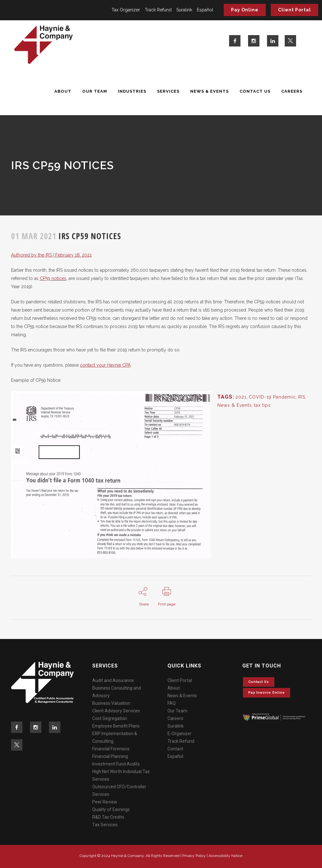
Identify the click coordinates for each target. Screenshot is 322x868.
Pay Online (245, 10)
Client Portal (295, 10)
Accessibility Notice (225, 856)
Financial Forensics (111, 749)
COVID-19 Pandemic (272, 397)
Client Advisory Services (116, 711)
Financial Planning (110, 756)
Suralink (184, 10)
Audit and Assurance (113, 680)
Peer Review (105, 802)
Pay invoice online (267, 693)
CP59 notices (53, 278)
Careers (175, 718)
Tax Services (105, 825)
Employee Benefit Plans (116, 726)
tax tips (262, 405)
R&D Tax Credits (108, 817)
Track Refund (158, 10)
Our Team (177, 711)
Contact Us (259, 682)
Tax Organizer (126, 10)
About (174, 688)
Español (205, 10)
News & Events (235, 405)
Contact (175, 749)
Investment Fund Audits (116, 764)
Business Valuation (111, 703)
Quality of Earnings (111, 809)
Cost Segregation (110, 718)
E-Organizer (179, 734)
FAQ (172, 703)
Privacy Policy (194, 856)
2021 (241, 397)
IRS (302, 397)
